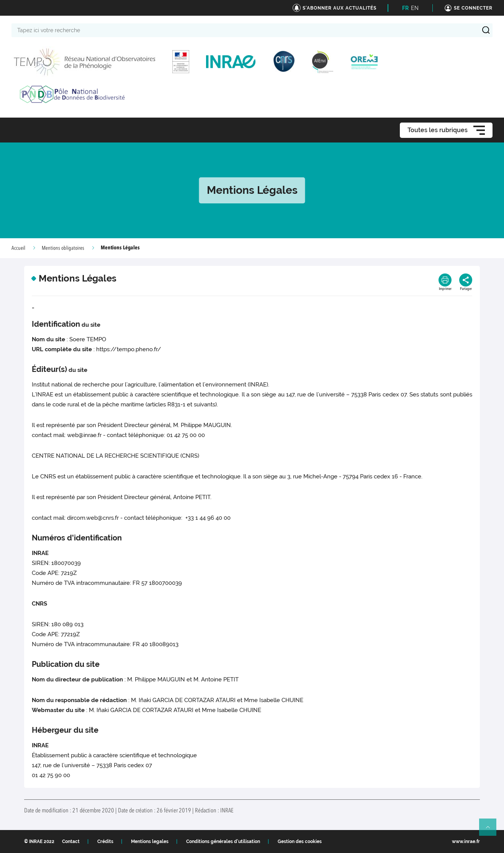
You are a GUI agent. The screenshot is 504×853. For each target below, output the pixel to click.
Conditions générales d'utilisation (223, 842)
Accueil (18, 248)
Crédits (105, 842)
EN (415, 8)
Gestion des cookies (300, 842)
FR (405, 8)
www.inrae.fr (466, 842)
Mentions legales (150, 842)
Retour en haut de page (491, 830)
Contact (71, 842)
